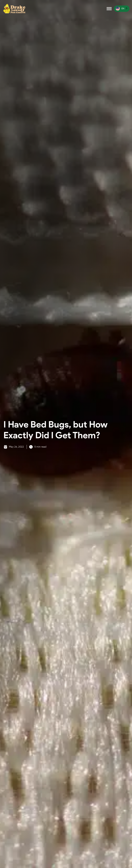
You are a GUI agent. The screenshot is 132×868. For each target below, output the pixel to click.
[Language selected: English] (122, 9)
